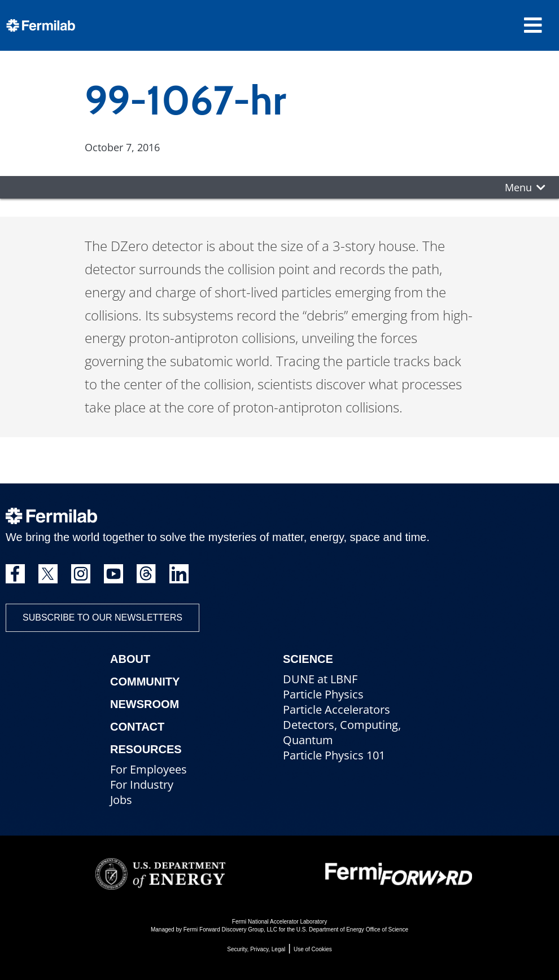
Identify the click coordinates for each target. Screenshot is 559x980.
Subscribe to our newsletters (102, 618)
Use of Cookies (313, 949)
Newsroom (145, 704)
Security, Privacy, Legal (256, 949)
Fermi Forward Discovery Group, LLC (230, 930)
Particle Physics (323, 694)
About (130, 659)
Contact (137, 727)
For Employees (149, 769)
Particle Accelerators (337, 709)
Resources (146, 749)
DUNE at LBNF (320, 679)
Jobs (121, 800)
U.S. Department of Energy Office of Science (352, 930)
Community (145, 682)
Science (308, 659)
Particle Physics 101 (334, 755)
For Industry (142, 785)
